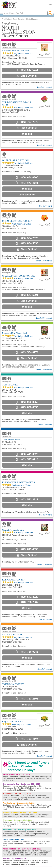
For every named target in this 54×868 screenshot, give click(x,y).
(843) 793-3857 (29, 739)
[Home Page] (9, 9)
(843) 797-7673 (29, 122)
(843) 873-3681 (29, 183)
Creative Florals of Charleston (16, 51)
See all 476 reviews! (44, 318)
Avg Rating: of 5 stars (24, 54)
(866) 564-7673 (29, 238)
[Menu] (51, 3)
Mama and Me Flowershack (15, 333)
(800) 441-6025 (29, 454)
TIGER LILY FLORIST (13, 684)
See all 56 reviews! (44, 565)
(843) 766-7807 (29, 602)
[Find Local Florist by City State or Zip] (25, 13)
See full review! (46, 206)
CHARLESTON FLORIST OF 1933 (19, 276)
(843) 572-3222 (29, 500)
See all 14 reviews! (44, 145)
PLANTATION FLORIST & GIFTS (18, 482)
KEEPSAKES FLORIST (13, 580)
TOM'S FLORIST (10, 385)
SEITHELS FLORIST (12, 634)
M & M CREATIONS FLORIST (17, 221)
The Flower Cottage (11, 440)
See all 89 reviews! (44, 87)
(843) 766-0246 (29, 652)
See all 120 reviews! (44, 370)
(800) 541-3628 (29, 597)
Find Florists (6, 19)
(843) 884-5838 (29, 243)
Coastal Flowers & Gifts (13, 530)
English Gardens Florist (13, 721)
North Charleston (33, 19)
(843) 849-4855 (29, 549)
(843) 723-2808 (29, 699)
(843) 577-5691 (29, 295)
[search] (51, 13)
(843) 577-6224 (29, 459)
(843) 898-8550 (29, 407)
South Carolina (19, 19)
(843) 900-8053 (29, 402)
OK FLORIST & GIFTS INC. (16, 160)
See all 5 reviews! (45, 669)
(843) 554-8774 (29, 352)
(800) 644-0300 (29, 177)
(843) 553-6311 (29, 70)
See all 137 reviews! (44, 261)
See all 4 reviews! (45, 425)
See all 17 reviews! (44, 756)
